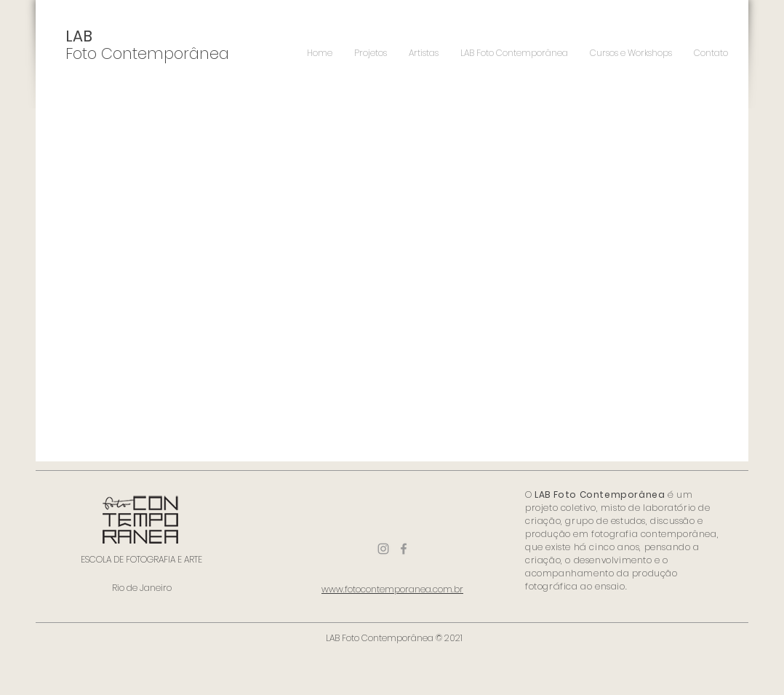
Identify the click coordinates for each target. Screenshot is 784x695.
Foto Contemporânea (147, 53)
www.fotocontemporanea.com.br (392, 589)
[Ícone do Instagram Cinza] (383, 549)
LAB (79, 36)
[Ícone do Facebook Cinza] (404, 549)
